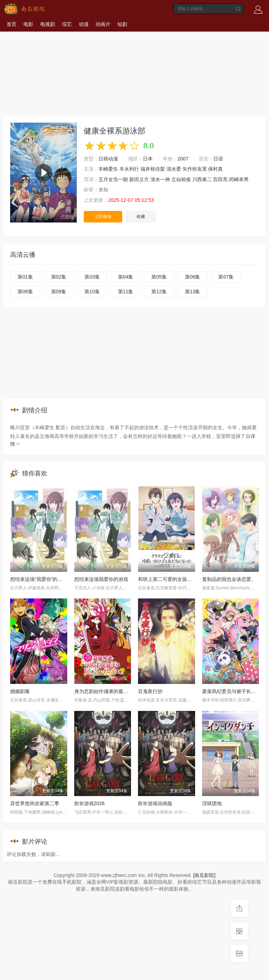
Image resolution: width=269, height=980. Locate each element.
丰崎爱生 (108, 169)
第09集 (59, 292)
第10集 (92, 292)
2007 (183, 159)
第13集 (193, 292)
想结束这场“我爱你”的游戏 (39, 579)
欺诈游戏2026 (89, 803)
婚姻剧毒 (20, 691)
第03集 (92, 277)
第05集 (159, 277)
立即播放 (103, 217)
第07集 (226, 277)
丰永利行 (129, 169)
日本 (148, 159)
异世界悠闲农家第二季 (35, 803)
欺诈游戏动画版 (155, 803)
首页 (12, 24)
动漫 (84, 24)
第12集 (159, 292)
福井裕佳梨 (153, 169)
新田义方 (139, 179)
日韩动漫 (108, 159)
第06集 (193, 277)
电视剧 (48, 24)
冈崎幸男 (239, 179)
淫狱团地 (212, 803)
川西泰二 (202, 179)
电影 (28, 24)
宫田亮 (220, 179)
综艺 (67, 24)
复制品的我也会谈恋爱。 (229, 579)
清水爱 (174, 169)
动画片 (103, 24)
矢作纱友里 (195, 169)
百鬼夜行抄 (150, 691)
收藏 (141, 217)
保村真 (215, 169)
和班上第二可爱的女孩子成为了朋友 (177, 579)
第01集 (25, 277)
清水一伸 (160, 179)
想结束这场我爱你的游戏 (101, 579)
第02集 (59, 277)
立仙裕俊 (181, 179)
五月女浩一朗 (113, 179)
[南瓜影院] (204, 875)
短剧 (122, 24)
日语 (218, 159)
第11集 (126, 292)
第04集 (126, 277)
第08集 (25, 292)
